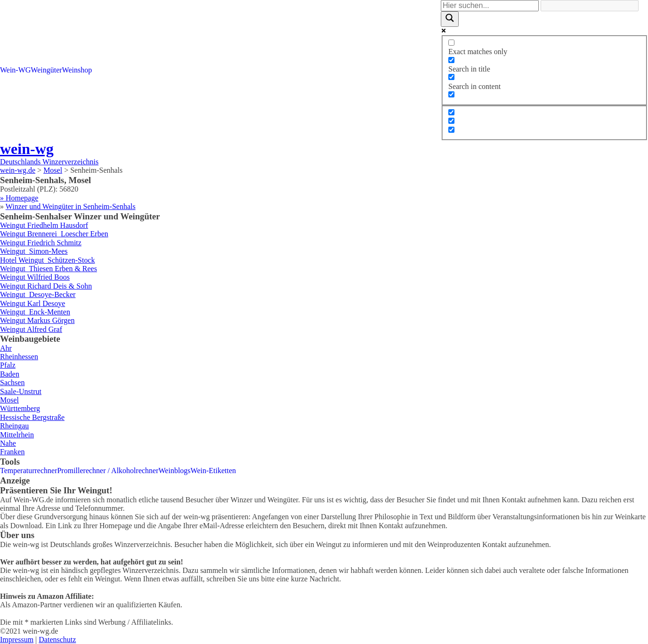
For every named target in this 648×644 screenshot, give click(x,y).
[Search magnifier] (450, 19)
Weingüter (46, 70)
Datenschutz (57, 640)
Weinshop (77, 70)
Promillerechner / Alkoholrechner (108, 471)
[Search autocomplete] (590, 6)
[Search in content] (451, 77)
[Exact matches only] (451, 43)
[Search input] (490, 6)
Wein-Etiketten (213, 471)
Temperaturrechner (28, 471)
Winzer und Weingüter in (71, 206)
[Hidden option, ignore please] (451, 112)
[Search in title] (451, 60)
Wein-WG (15, 70)
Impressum (17, 640)
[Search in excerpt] (451, 94)
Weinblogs (175, 471)
